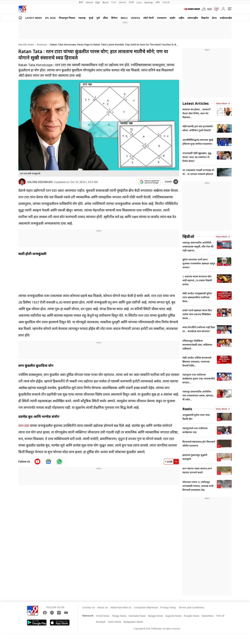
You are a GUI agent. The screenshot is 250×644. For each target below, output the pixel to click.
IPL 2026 (50, 18)
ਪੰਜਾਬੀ (131, 2)
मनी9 (158, 2)
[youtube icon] (37, 462)
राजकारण (162, 18)
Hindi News (103, 616)
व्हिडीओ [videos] (188, 236)
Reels (124, 18)
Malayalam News (133, 622)
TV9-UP (166, 2)
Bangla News (156, 616)
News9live (208, 616)
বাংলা (114, 2)
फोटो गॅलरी (149, 18)
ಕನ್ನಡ (98, 2)
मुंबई (91, 18)
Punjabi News (192, 616)
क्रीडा (106, 18)
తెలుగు (105, 2)
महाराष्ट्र (82, 18)
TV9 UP (220, 616)
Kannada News (137, 616)
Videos (135, 18)
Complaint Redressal (146, 607)
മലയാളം (149, 2)
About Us (103, 607)
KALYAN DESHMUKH (40, 182)
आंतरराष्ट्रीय (193, 18)
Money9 (101, 622)
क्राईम (173, 18)
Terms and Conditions (191, 607)
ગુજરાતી (122, 2)
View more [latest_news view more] (223, 103)
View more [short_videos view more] (223, 409)
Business (42, 44)
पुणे (98, 18)
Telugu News (119, 616)
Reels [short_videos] (187, 409)
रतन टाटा (24, 426)
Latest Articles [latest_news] (196, 103)
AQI (209, 9)
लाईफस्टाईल (226, 18)
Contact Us (89, 607)
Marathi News (26, 44)
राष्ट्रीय (181, 18)
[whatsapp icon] (59, 462)
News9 (89, 2)
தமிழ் (139, 2)
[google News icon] (48, 462)
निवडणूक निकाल (67, 18)
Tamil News (114, 622)
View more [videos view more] (223, 237)
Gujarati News (173, 616)
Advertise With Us (121, 607)
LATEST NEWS (34, 18)
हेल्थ (214, 18)
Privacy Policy (168, 607)
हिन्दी (81, 2)
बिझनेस (205, 18)
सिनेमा (114, 18)
